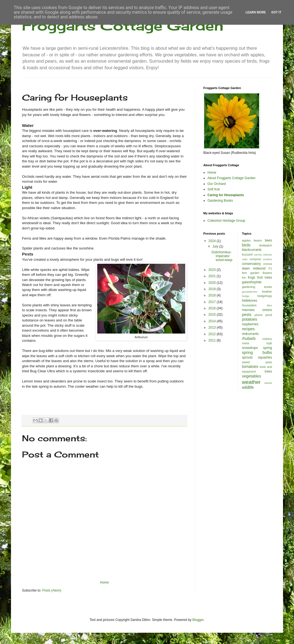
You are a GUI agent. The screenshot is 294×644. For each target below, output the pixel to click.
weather (251, 382)
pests (247, 315)
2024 (213, 241)
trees (268, 371)
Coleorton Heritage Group (226, 221)
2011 (213, 340)
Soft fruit (214, 189)
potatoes (250, 319)
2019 (213, 289)
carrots (258, 255)
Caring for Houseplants (226, 195)
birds (246, 245)
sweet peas (257, 362)
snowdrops (250, 348)
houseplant (249, 305)
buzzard (247, 254)
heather (267, 292)
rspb (269, 343)
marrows (248, 310)
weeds (268, 383)
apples (246, 240)
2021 (213, 276)
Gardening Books (220, 201)
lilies (269, 305)
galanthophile (252, 282)
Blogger (198, 620)
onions (267, 310)
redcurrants (250, 334)
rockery (267, 339)
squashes (265, 357)
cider (245, 259)
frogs (252, 277)
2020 (213, 283)
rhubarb (249, 338)
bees (268, 240)
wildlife (248, 387)
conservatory (252, 264)
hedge (246, 296)
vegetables (252, 376)
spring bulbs (257, 352)
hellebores (250, 301)
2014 (213, 321)
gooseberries (250, 292)
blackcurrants (252, 250)
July (216, 246)
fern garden (251, 273)
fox (244, 277)
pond (269, 315)
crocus (268, 264)
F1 (270, 268)
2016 (213, 308)
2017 (213, 302)
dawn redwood (254, 268)
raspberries (250, 324)
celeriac (267, 255)
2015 (213, 315)
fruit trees (265, 277)
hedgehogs (265, 296)
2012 (213, 334)
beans (258, 240)
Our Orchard (217, 184)
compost (255, 259)
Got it (276, 12)
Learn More (256, 12)
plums (259, 315)
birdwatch (266, 245)
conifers (267, 259)
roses (246, 343)
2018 (213, 295)
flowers (267, 273)
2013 (213, 327)
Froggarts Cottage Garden (123, 25)
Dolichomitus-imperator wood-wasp (222, 256)
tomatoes (250, 367)
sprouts (247, 357)
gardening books (257, 287)
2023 (213, 270)
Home (104, 582)
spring (267, 348)
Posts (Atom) (52, 590)
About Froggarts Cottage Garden (231, 178)
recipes (248, 329)
